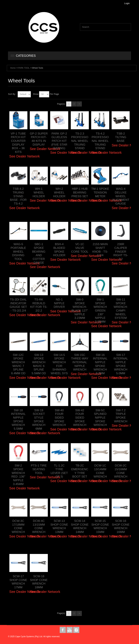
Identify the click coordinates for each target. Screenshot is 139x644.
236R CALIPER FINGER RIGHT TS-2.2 (121, 252)
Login (127, 3)
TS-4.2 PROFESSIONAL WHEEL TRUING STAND (100, 141)
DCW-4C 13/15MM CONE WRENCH (39, 526)
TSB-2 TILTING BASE (121, 137)
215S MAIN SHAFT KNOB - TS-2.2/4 (100, 250)
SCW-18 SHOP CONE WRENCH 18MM (39, 582)
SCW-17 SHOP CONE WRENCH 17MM (18, 582)
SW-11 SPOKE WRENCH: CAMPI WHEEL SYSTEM (121, 309)
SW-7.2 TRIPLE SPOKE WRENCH (121, 416)
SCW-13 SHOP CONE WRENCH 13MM (59, 526)
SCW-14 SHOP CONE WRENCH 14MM (80, 526)
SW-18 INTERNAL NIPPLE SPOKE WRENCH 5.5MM (18, 419)
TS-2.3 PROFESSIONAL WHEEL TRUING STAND (80, 141)
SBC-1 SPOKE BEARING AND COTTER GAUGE (39, 253)
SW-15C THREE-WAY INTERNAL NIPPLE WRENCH (80, 362)
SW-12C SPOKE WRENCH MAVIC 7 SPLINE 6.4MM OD (18, 364)
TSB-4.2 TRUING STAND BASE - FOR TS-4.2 (18, 196)
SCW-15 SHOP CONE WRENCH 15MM (100, 526)
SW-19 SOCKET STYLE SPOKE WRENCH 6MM (39, 419)
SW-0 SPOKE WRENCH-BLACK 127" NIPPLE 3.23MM (80, 309)
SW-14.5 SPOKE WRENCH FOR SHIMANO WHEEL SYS (59, 364)
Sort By (12, 94)
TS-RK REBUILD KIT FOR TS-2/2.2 (39, 305)
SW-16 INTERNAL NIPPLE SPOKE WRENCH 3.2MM (100, 364)
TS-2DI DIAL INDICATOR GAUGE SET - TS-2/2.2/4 (18, 305)
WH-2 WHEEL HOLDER (59, 192)
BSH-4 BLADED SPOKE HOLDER (59, 250)
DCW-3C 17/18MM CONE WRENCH (18, 526)
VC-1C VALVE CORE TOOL (80, 248)
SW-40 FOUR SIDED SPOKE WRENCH (59, 418)
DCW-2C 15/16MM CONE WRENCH (121, 471)
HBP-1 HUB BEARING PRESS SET (80, 192)
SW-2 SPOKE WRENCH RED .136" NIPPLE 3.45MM (18, 475)
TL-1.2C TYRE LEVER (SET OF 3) (59, 471)
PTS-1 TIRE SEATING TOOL (39, 469)
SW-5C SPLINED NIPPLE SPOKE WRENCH (100, 418)
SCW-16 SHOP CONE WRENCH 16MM (121, 526)
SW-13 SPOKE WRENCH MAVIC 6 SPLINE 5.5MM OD (39, 364)
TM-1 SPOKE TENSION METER (100, 192)
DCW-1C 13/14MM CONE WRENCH (100, 471)
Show (36, 94)
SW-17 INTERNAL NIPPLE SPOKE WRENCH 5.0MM (121, 364)
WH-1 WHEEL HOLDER (39, 192)
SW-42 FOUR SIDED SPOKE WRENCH (80, 418)
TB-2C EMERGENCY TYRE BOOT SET (80, 471)
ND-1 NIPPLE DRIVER (59, 303)
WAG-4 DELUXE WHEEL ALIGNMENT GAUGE (121, 196)
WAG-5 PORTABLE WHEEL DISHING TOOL (18, 252)
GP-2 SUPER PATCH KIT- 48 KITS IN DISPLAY (39, 139)
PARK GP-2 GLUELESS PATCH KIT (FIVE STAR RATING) (59, 141)
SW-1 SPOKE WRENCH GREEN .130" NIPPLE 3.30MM (100, 311)
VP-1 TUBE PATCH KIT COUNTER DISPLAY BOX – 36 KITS (18, 143)
